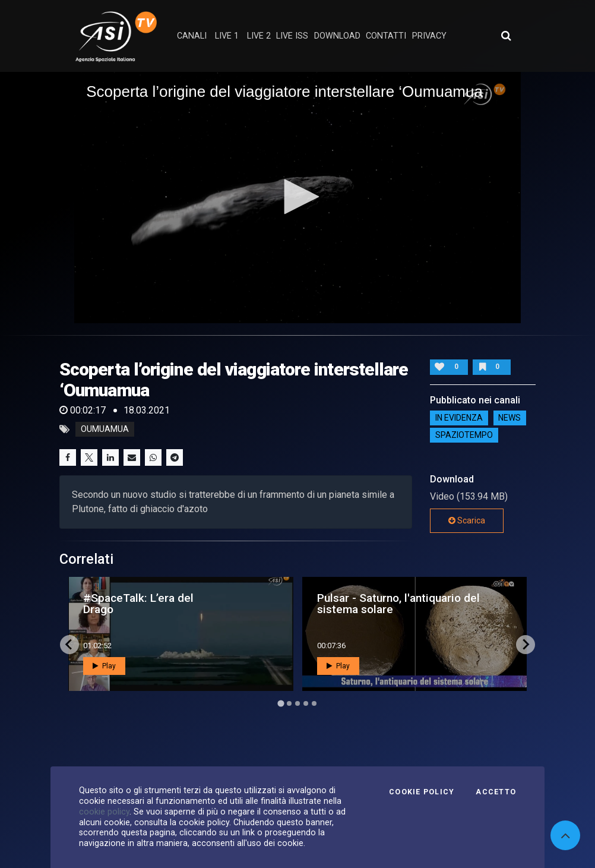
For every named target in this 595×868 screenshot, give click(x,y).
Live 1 (227, 36)
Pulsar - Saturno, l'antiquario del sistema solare (398, 604)
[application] (297, 198)
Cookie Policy (422, 792)
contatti (386, 36)
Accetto (496, 792)
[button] (297, 197)
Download (337, 36)
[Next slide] (526, 645)
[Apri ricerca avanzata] (506, 36)
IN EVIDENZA (459, 418)
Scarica (467, 520)
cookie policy (104, 812)
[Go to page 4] (306, 703)
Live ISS (292, 36)
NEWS (509, 418)
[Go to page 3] (297, 703)
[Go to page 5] (314, 703)
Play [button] (104, 666)
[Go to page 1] (281, 703)
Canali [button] (192, 36)
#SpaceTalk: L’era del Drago (138, 604)
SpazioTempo (464, 435)
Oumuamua (105, 430)
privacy (429, 36)
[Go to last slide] (69, 645)
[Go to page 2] (289, 703)
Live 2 (259, 36)
